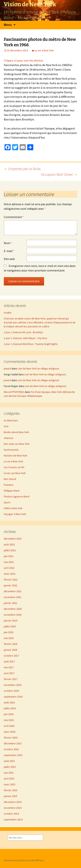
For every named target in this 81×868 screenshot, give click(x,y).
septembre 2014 (13, 819)
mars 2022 (10, 574)
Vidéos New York (13, 508)
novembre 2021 (13, 597)
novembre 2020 (13, 615)
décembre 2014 (13, 802)
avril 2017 (9, 673)
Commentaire (14, 217)
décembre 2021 (13, 591)
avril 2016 (9, 726)
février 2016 (11, 738)
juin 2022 (9, 556)
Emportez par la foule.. (23, 169)
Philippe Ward (12, 491)
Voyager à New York (15, 514)
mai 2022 (9, 562)
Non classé (10, 479)
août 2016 (9, 702)
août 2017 (9, 661)
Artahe (8, 313)
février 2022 (11, 580)
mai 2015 (9, 773)
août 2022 (9, 544)
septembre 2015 (13, 755)
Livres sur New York (15, 473)
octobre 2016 (11, 691)
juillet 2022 (10, 550)
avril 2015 (9, 779)
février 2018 (11, 644)
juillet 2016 (10, 708)
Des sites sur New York (17, 444)
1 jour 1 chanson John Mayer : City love (25, 338)
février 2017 (11, 679)
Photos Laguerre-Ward (17, 496)
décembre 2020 (13, 609)
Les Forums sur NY (14, 467)
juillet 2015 (10, 767)
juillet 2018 (10, 626)
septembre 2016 (13, 697)
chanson (9, 438)
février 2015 (11, 790)
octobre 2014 (11, 814)
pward (7, 368)
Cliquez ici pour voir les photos (23, 60)
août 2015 (9, 761)
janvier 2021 (11, 603)
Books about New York (16, 432)
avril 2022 (9, 568)
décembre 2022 (13, 539)
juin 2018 (9, 632)
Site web (9, 259)
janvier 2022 (11, 585)
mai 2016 (9, 720)
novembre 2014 (13, 808)
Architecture (11, 420)
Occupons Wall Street (59, 174)
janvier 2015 (11, 796)
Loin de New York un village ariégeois (38, 368)
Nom (8, 243)
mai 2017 (9, 667)
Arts (6, 426)
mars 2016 (10, 732)
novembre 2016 (13, 685)
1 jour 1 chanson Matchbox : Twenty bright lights (31, 344)
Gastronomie (11, 450)
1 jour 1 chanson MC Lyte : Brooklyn (23, 332)
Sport (7, 502)
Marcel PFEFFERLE (14, 392)
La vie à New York (44, 50)
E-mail (9, 251)
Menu (8, 25)
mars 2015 (10, 784)
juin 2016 (9, 714)
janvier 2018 (11, 650)
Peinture (9, 485)
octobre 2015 (11, 749)
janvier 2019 (11, 621)
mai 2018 (9, 638)
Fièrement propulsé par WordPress (24, 860)
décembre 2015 (13, 743)
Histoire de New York (16, 456)
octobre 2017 (11, 656)
